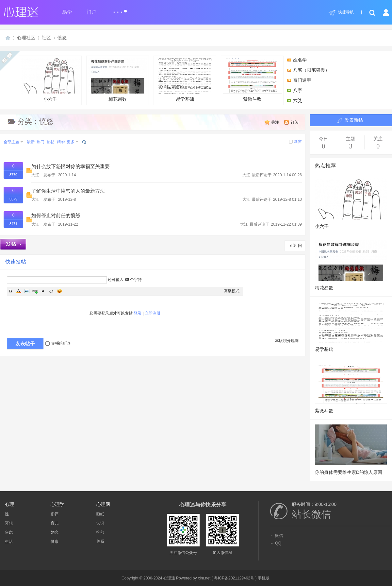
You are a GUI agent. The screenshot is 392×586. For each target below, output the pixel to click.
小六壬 (50, 80)
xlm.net (204, 578)
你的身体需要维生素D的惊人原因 (349, 472)
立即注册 (153, 313)
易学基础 (185, 80)
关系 (100, 542)
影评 (55, 514)
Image (27, 291)
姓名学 (300, 60)
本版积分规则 (287, 341)
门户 (91, 12)
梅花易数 (118, 80)
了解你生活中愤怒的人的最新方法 (68, 191)
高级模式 (232, 291)
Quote (43, 291)
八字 (298, 90)
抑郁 (100, 532)
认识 (100, 523)
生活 (9, 542)
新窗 (298, 142)
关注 (275, 122)
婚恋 (55, 532)
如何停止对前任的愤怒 (56, 215)
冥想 (9, 523)
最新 (31, 142)
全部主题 (11, 142)
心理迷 (8, 38)
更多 (71, 142)
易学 (67, 12)
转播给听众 (58, 343)
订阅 (295, 122)
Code (51, 291)
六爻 (298, 100)
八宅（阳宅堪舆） (311, 70)
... (120, 9)
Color (19, 291)
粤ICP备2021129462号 (234, 578)
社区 (46, 38)
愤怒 (62, 38)
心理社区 (26, 38)
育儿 (55, 523)
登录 (138, 313)
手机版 (264, 578)
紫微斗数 (252, 80)
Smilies (59, 291)
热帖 (51, 142)
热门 (41, 142)
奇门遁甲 (302, 80)
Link (35, 291)
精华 (61, 142)
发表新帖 (354, 120)
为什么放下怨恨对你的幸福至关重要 (71, 166)
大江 (35, 175)
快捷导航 (346, 12)
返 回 (297, 246)
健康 (55, 542)
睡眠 (100, 514)
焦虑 (9, 532)
